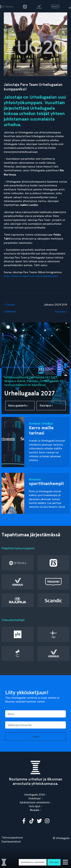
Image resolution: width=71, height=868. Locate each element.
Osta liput (54, 862)
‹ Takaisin (9, 305)
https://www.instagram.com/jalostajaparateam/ (31, 276)
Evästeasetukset (11, 841)
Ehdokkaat (35, 798)
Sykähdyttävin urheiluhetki (33, 862)
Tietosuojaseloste (12, 837)
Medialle (35, 810)
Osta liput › (46, 406)
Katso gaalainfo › (18, 406)
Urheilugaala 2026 (35, 795)
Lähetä (36, 737)
